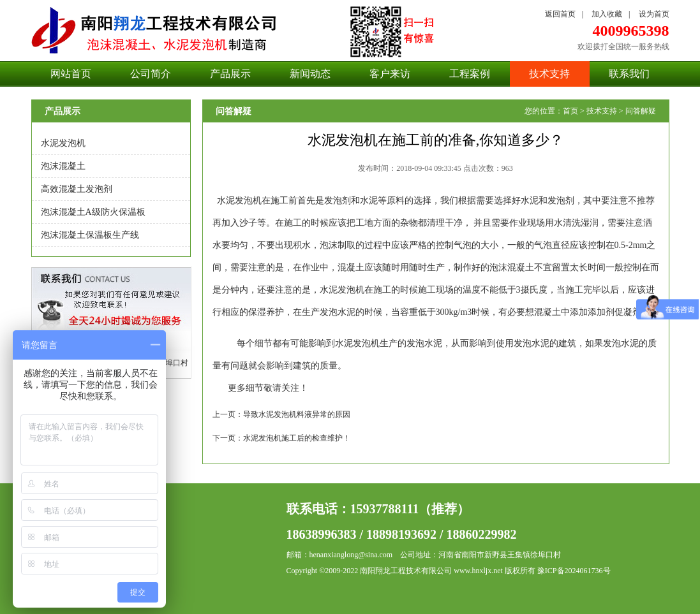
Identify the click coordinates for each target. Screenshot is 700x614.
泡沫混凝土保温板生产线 (90, 235)
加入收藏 (607, 14)
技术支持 (602, 111)
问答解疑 (641, 111)
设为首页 (654, 14)
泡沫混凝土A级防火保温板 (93, 212)
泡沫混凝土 (63, 166)
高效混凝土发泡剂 (77, 189)
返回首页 (560, 14)
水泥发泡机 (63, 143)
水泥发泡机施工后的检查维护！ (297, 438)
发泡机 (248, 201)
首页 (570, 111)
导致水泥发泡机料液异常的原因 (297, 414)
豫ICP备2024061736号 (574, 571)
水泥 (226, 201)
